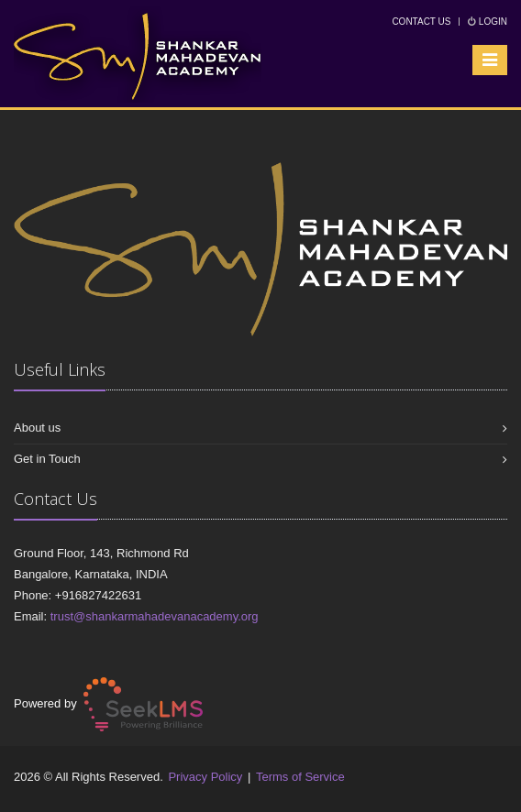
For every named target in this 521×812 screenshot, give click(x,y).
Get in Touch (47, 459)
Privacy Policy (205, 777)
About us (37, 428)
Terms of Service (300, 777)
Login (488, 22)
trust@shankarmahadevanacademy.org (155, 616)
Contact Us (421, 22)
